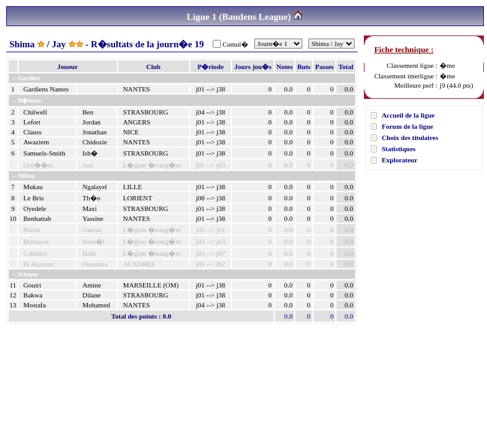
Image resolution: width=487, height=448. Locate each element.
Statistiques (399, 149)
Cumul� (235, 44)
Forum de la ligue (408, 126)
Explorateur (400, 160)
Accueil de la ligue (408, 115)
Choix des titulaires (410, 138)
